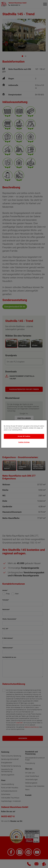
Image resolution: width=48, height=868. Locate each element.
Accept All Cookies (24, 436)
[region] (24, 434)
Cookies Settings (24, 442)
